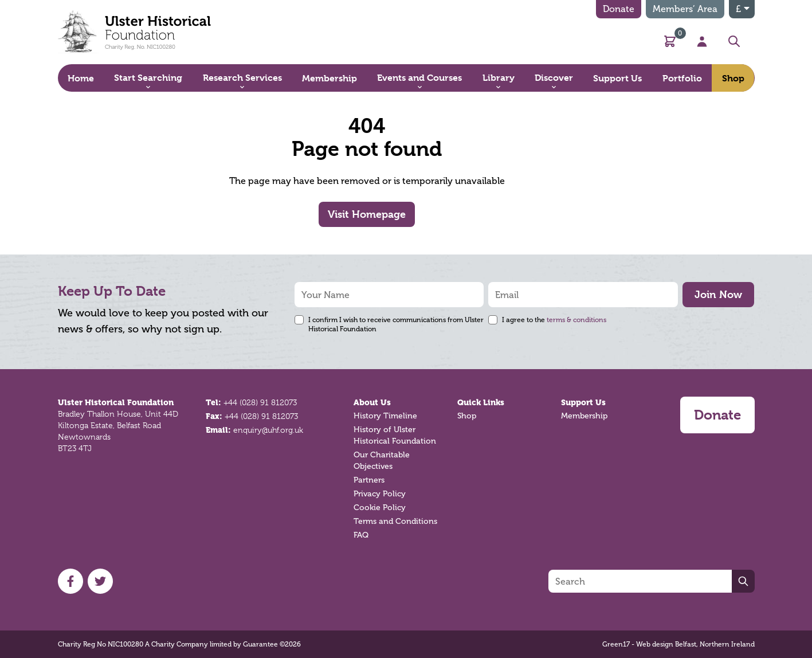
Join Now (718, 294)
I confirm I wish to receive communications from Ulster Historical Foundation (396, 324)
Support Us (583, 402)
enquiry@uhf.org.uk (268, 430)
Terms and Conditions (395, 521)
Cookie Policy (380, 508)
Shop (467, 416)
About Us (372, 402)
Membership (584, 416)
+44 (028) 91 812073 (260, 402)
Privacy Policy (380, 494)
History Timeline (385, 416)
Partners (369, 480)
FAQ (361, 535)
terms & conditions (576, 320)
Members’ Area (685, 9)
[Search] (640, 581)
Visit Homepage (367, 214)
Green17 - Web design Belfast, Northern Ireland (678, 644)
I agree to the (554, 320)
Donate (619, 9)
